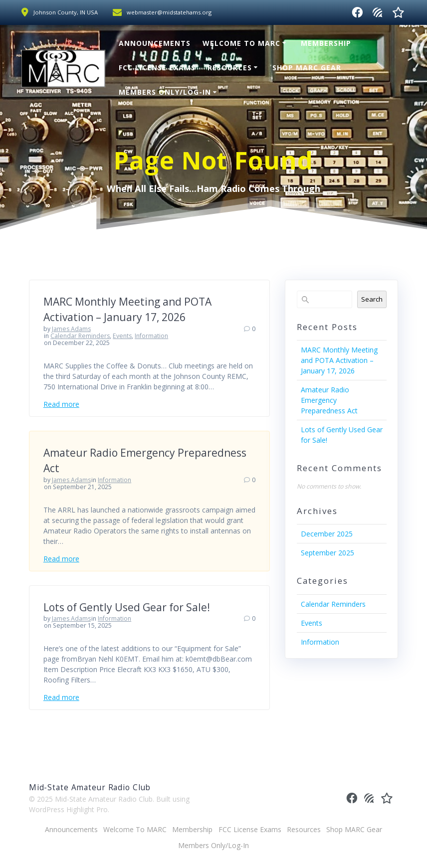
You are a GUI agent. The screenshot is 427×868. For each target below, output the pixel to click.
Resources (230, 68)
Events (122, 336)
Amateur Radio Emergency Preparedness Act (329, 400)
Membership (326, 43)
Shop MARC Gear (307, 68)
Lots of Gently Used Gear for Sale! (127, 607)
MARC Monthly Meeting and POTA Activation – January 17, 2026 (339, 360)
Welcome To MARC (241, 43)
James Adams (71, 329)
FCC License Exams (157, 68)
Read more (61, 404)
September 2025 (327, 553)
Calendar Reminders (80, 336)
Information (151, 336)
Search (372, 299)
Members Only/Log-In (165, 92)
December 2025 (327, 534)
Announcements (155, 43)
